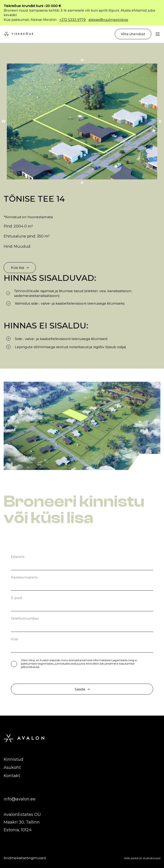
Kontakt (12, 776)
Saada (82, 689)
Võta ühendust (133, 34)
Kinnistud (13, 759)
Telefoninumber (25, 618)
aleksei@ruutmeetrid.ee (108, 20)
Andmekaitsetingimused (25, 858)
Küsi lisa (20, 268)
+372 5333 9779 (72, 20)
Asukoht (12, 768)
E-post (17, 598)
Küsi (14, 639)
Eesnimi (18, 557)
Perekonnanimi (24, 577)
